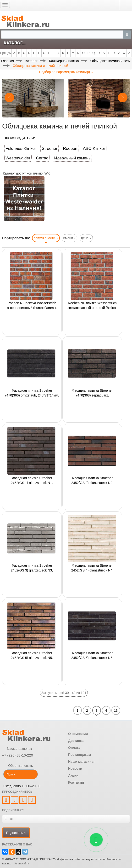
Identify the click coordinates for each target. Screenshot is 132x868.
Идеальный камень (72, 158)
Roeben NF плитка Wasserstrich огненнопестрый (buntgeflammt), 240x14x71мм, (32, 305)
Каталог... (15, 43)
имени (69, 238)
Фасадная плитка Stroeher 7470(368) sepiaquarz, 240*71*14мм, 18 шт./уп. (92, 393)
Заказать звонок (17, 749)
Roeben (70, 149)
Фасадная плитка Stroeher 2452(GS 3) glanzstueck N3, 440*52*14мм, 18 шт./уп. (32, 568)
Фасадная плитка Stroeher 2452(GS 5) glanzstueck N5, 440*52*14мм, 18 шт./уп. (32, 655)
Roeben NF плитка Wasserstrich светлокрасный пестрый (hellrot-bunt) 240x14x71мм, (92, 305)
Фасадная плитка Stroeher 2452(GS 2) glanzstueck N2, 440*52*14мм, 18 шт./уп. (92, 480)
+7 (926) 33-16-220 (18, 755)
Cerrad (42, 158)
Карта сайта (22, 863)
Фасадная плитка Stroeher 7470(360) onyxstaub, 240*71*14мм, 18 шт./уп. (32, 393)
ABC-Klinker (94, 149)
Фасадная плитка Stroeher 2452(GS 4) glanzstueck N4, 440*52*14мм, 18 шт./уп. (92, 568)
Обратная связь (17, 766)
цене (86, 238)
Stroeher (49, 149)
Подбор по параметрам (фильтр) (66, 72)
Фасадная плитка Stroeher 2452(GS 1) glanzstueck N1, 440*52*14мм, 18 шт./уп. (32, 480)
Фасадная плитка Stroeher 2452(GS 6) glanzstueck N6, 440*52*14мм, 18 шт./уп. (92, 655)
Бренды (6, 53)
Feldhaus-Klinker (21, 149)
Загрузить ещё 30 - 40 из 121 (64, 693)
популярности (46, 238)
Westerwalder (18, 158)
